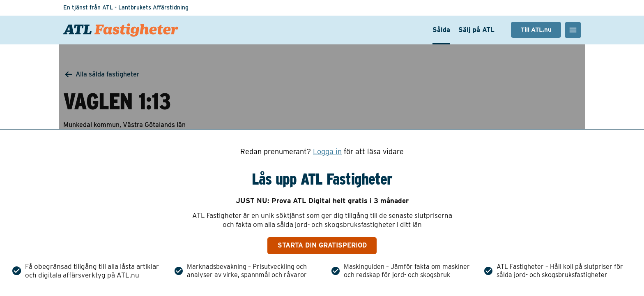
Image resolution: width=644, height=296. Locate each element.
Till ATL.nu (536, 30)
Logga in (327, 152)
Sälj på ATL (476, 30)
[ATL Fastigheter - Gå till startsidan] (121, 30)
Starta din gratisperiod (322, 245)
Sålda (441, 30)
